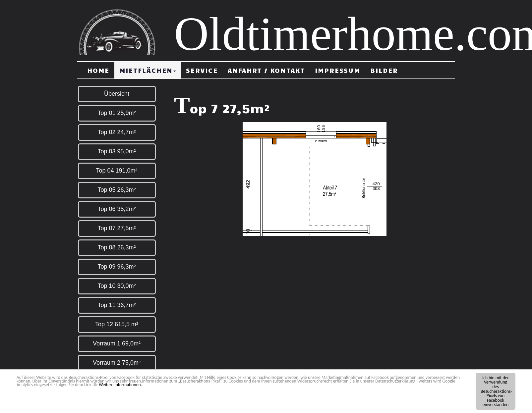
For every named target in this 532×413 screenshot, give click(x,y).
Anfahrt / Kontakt (266, 70)
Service (202, 70)
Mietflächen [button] (148, 70)
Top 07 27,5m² (117, 228)
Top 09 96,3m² (117, 267)
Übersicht (117, 94)
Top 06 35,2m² (117, 209)
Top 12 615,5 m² (117, 324)
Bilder (384, 70)
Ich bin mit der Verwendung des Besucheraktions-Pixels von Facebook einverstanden (496, 392)
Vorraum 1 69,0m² (117, 343)
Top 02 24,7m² (117, 132)
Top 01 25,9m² (117, 113)
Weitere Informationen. (120, 385)
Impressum (338, 70)
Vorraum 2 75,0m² (117, 363)
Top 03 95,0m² (117, 151)
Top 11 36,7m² (117, 305)
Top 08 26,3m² (117, 247)
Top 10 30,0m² (117, 286)
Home (98, 70)
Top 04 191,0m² (117, 171)
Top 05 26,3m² (117, 190)
